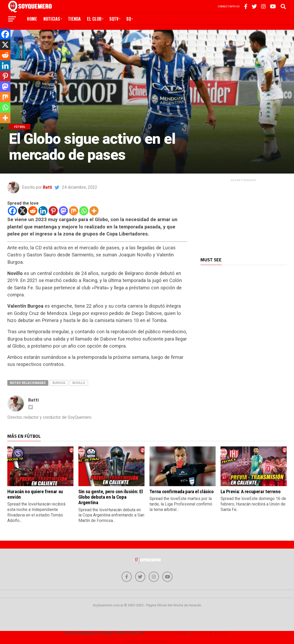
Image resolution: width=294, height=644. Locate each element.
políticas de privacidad (166, 633)
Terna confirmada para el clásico (182, 491)
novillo (79, 383)
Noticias (52, 19)
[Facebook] (12, 211)
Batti (47, 187)
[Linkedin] (43, 211)
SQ (129, 19)
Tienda (74, 19)
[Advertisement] (244, 217)
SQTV (114, 19)
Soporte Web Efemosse (147, 642)
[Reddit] (33, 211)
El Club (94, 19)
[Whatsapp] (84, 211)
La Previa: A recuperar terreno (250, 491)
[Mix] (74, 211)
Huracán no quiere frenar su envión (35, 494)
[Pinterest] (53, 211)
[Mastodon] (63, 211)
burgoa (59, 383)
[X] (23, 211)
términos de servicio (210, 633)
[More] (94, 211)
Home (32, 19)
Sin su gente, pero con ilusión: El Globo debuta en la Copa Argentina (111, 497)
